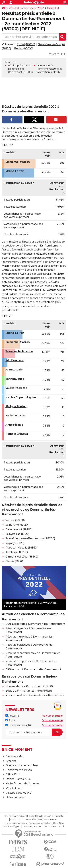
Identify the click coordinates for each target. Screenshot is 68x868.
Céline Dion (13, 774)
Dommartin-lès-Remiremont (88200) (29, 686)
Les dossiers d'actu (18, 725)
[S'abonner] (34, 732)
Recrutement (51, 820)
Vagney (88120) (15, 543)
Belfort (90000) (24, 48)
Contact (14, 820)
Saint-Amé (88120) (17, 525)
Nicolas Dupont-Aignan (21, 397)
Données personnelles (16, 823)
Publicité (59, 816)
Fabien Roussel (15, 416)
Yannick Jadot (15, 379)
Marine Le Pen (15, 171)
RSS (40, 820)
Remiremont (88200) (19, 529)
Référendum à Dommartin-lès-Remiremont (33, 669)
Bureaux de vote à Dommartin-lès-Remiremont (35, 624)
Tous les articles (28, 820)
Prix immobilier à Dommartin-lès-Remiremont (35, 695)
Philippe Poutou (16, 406)
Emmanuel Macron (18, 162)
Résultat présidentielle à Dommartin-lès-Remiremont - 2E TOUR (21, 69)
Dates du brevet (16, 797)
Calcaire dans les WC (19, 793)
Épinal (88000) (26, 44)
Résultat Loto (14, 788)
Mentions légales (12, 827)
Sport (10, 720)
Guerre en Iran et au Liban (22, 765)
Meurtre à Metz (15, 756)
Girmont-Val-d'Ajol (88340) (22, 557)
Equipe (31, 816)
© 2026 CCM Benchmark (52, 827)
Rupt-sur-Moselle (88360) (21, 548)
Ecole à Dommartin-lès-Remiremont (29, 691)
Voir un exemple (52, 716)
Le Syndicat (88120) (17, 534)
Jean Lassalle (14, 370)
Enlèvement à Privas (19, 770)
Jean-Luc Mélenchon (19, 351)
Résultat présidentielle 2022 (26, 8)
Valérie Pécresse (16, 388)
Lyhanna (11, 761)
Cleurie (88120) (15, 561)
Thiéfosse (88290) (17, 552)
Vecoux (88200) (15, 520)
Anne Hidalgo (14, 425)
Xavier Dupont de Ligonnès (23, 783)
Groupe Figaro (30, 827)
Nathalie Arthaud (17, 434)
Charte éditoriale (45, 816)
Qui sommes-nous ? (15, 816)
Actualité (12, 716)
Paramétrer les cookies (40, 823)
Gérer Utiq (58, 823)
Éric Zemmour (15, 360)
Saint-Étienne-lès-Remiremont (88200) (30, 538)
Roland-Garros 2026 (18, 779)
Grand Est (53, 8)
